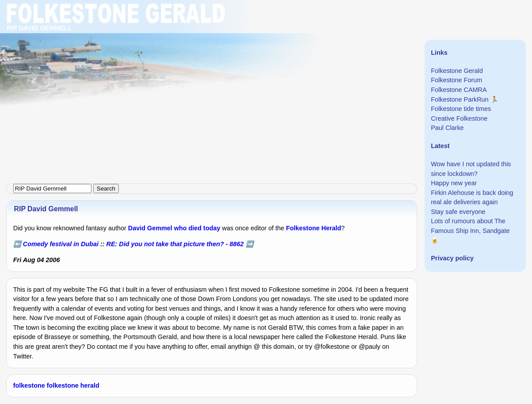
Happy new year (454, 183)
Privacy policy (452, 258)
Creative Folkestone (459, 118)
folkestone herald (73, 385)
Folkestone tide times (461, 109)
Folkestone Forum (456, 80)
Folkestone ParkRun (460, 99)
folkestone (29, 385)
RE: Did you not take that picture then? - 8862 (175, 244)
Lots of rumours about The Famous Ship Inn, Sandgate (470, 226)
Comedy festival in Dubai (61, 244)
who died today (197, 228)
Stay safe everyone (458, 212)
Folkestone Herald (313, 228)
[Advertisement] (265, 62)
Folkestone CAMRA (459, 90)
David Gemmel (150, 228)
